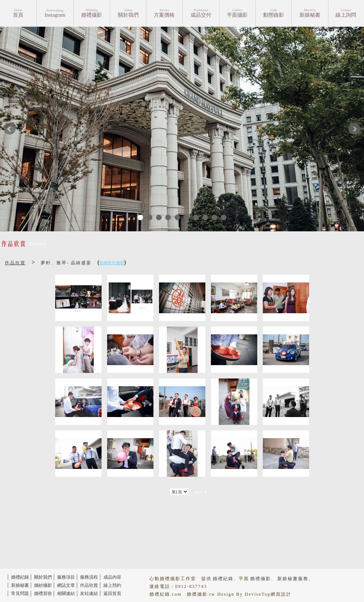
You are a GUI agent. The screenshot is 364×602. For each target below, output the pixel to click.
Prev (10, 129)
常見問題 (20, 593)
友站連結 (89, 593)
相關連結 (66, 593)
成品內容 (112, 577)
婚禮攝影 (261, 579)
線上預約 (112, 585)
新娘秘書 (20, 585)
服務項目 (66, 577)
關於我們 (43, 577)
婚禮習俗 (43, 593)
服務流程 (89, 577)
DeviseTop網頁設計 (268, 594)
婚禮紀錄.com (166, 594)
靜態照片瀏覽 (112, 263)
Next (354, 129)
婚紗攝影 (43, 585)
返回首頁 (112, 593)
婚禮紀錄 (20, 577)
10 (224, 217)
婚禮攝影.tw (201, 594)
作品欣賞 (15, 263)
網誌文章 (66, 585)
